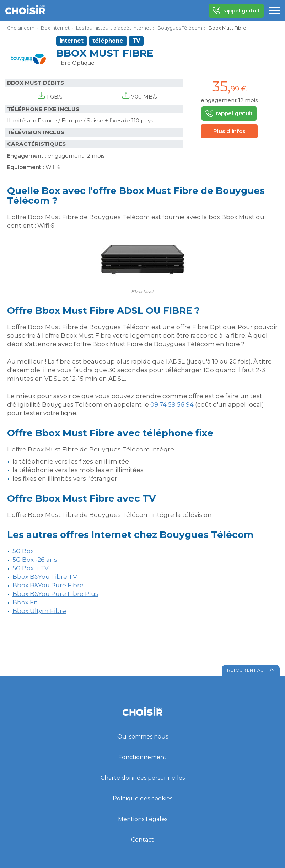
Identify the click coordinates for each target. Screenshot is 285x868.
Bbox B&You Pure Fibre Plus (55, 594)
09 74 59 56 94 (172, 404)
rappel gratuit (236, 11)
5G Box (23, 551)
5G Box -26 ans (35, 560)
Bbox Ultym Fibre (39, 611)
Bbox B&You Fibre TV (45, 577)
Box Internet (55, 28)
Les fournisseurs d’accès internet (114, 28)
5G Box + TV (31, 568)
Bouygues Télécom (180, 28)
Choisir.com (21, 28)
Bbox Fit (25, 602)
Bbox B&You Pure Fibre (48, 585)
